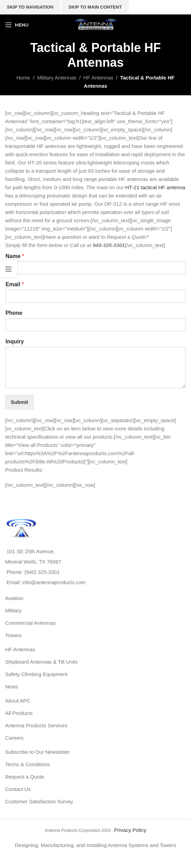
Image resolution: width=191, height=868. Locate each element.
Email (15, 284)
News (12, 687)
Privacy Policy (130, 830)
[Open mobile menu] (17, 25)
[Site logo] (96, 24)
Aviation (14, 598)
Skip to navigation (30, 7)
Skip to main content (95, 7)
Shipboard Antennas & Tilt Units (41, 662)
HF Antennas (20, 649)
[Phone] (95, 325)
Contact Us (18, 789)
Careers (14, 738)
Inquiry (15, 341)
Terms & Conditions (28, 764)
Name (15, 256)
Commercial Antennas (30, 623)
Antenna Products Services (36, 725)
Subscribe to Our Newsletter (38, 752)
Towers (13, 635)
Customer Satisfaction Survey (39, 801)
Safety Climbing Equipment (36, 674)
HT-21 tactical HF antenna (155, 187)
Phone (14, 313)
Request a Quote (25, 777)
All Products (19, 713)
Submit (19, 402)
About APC (18, 701)
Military (13, 610)
